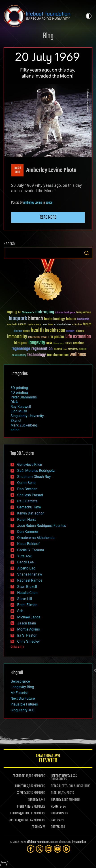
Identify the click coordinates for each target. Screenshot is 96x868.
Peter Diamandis (24, 397)
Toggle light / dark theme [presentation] (89, 16)
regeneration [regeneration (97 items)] (42, 349)
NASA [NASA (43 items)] (49, 343)
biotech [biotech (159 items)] (36, 319)
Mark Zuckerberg (24, 425)
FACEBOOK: (19, 776)
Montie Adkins (29, 629)
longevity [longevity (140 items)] (37, 343)
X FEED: (21, 793)
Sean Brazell (27, 587)
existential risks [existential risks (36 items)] (63, 325)
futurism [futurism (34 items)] (18, 331)
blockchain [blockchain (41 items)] (83, 319)
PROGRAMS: (58, 813)
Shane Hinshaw (30, 574)
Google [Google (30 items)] (26, 331)
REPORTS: (56, 807)
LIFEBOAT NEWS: (60, 776)
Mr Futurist (19, 693)
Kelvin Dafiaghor (30, 513)
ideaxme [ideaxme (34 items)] (80, 331)
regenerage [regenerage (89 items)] (21, 349)
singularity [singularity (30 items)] (73, 349)
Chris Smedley (29, 641)
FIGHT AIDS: (24, 807)
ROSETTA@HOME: (19, 820)
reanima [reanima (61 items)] (79, 343)
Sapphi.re (81, 842)
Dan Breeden (27, 489)
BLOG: (54, 793)
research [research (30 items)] (58, 349)
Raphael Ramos (30, 580)
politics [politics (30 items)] (68, 344)
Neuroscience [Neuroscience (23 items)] (59, 344)
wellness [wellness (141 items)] (78, 355)
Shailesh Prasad (30, 495)
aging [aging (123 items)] (12, 312)
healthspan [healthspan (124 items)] (55, 331)
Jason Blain (27, 623)
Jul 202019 (17, 170)
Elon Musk (19, 411)
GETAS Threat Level (48, 759)
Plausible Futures (24, 704)
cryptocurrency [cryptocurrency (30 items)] (34, 325)
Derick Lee (25, 562)
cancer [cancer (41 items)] (22, 325)
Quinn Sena (26, 483)
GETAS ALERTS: (59, 786)
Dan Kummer (28, 532)
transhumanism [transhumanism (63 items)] (58, 355)
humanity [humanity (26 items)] (70, 331)
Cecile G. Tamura (31, 550)
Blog (48, 36)
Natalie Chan (27, 593)
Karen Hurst (27, 520)
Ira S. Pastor (27, 635)
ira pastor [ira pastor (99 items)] (56, 337)
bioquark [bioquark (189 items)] (18, 319)
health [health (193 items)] (37, 330)
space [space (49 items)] (83, 349)
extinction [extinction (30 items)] (77, 325)
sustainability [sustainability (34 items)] (19, 356)
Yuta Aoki (25, 556)
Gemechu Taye (29, 507)
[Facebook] (31, 849)
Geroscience (20, 681)
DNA (14, 402)
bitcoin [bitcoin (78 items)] (71, 319)
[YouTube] (58, 849)
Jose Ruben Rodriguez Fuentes (42, 526)
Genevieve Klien (30, 465)
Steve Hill (25, 599)
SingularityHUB (22, 710)
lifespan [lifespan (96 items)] (21, 343)
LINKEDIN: (21, 786)
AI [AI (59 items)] (19, 313)
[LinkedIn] (49, 849)
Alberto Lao (26, 568)
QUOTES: (56, 827)
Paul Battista (27, 501)
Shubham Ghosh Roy (34, 477)
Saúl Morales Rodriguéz (36, 471)
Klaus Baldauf (28, 544)
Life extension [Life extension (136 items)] (78, 337)
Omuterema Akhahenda (36, 538)
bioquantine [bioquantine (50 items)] (84, 312)
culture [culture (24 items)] (45, 325)
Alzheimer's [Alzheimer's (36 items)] (28, 313)
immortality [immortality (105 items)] (17, 337)
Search (87, 253)
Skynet (16, 421)
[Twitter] (40, 849)
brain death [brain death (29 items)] (12, 325)
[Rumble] (66, 849)
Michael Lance (29, 617)
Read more (48, 217)
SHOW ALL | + (17, 647)
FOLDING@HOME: (20, 813)
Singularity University (27, 416)
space (49, 203)
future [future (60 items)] (87, 324)
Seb (20, 611)
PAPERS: (56, 820)
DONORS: (33, 800)
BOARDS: (56, 800)
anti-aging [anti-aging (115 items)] (45, 312)
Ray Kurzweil (21, 407)
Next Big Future (23, 698)
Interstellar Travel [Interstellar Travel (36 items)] (38, 337)
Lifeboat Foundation (38, 842)
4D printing (19, 392)
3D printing (19, 388)
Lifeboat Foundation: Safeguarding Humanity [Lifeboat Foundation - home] (37, 16)
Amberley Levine (33, 203)
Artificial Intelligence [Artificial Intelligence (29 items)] (65, 313)
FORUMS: (37, 827)
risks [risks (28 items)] (65, 349)
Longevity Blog (22, 687)
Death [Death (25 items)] (51, 325)
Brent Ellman (27, 605)
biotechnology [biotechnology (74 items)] (54, 319)
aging (15, 430)
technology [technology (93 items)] (37, 355)
